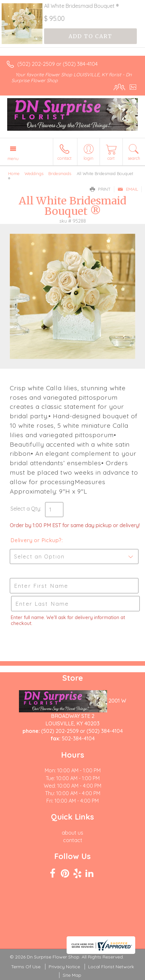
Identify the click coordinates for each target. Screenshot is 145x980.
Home (14, 173)
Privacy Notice (64, 967)
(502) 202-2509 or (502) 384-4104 (57, 64)
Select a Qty (25, 509)
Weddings (34, 173)
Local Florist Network (111, 967)
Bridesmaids (60, 173)
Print (100, 189)
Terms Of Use (26, 967)
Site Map (72, 975)
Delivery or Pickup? (36, 540)
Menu (13, 158)
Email (128, 189)
